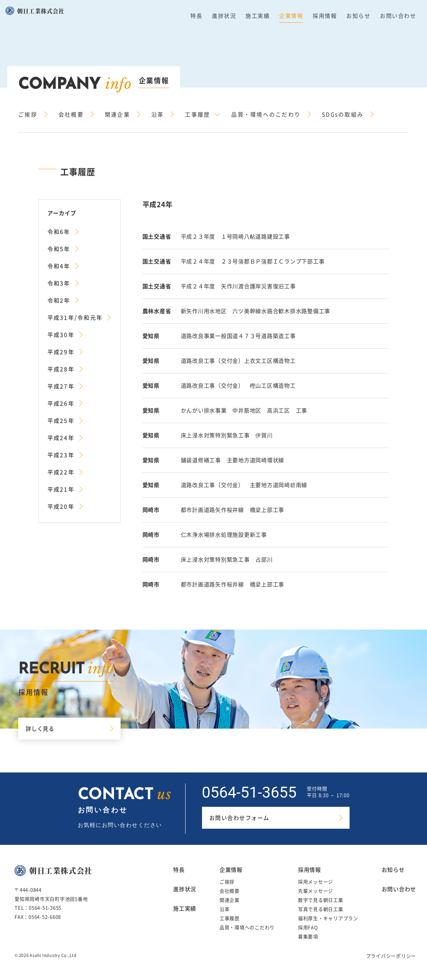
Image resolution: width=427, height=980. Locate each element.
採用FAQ (308, 927)
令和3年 (59, 283)
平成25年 (61, 421)
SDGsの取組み (343, 114)
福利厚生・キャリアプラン (328, 918)
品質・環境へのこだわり (266, 114)
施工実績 (258, 16)
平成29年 (61, 352)
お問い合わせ (398, 16)
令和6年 (59, 232)
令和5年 (59, 249)
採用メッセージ (316, 882)
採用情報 (325, 16)
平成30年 (61, 335)
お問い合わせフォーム (239, 818)
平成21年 (61, 489)
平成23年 (61, 455)
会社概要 (71, 114)
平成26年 (61, 403)
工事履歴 (197, 114)
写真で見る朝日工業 (321, 909)
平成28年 (61, 369)
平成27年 (61, 386)
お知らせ (358, 16)
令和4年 (59, 266)
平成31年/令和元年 (75, 318)
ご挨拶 (28, 114)
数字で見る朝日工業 (321, 900)
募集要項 (308, 936)
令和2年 (59, 300)
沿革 (158, 114)
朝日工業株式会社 (41, 11)
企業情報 (291, 16)
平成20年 (61, 506)
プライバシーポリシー (391, 956)
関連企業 (117, 114)
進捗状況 (224, 16)
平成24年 (61, 438)
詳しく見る (40, 729)
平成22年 (61, 472)
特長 (196, 16)
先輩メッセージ (316, 891)
